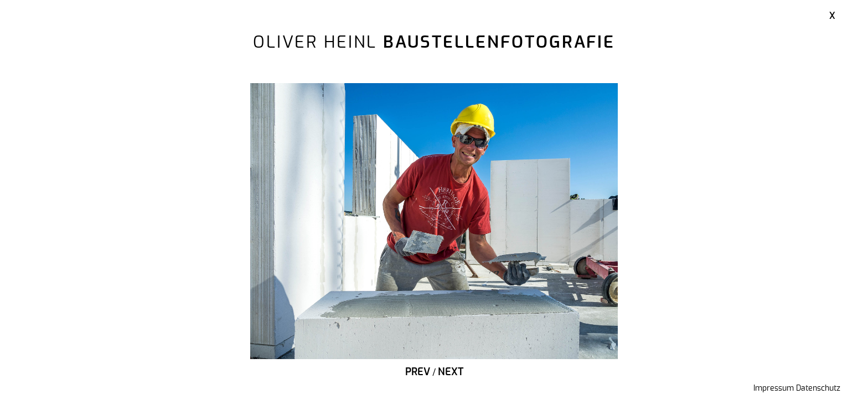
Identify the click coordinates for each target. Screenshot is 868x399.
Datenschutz (818, 388)
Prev (418, 372)
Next (451, 372)
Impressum (774, 388)
